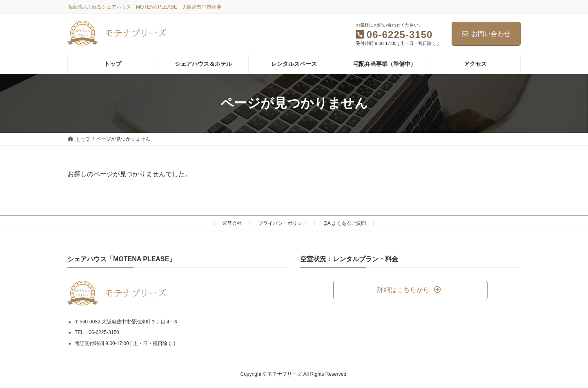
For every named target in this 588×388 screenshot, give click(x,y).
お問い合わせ (486, 34)
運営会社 (232, 223)
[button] (410, 290)
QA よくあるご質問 (345, 223)
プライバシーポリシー (283, 223)
